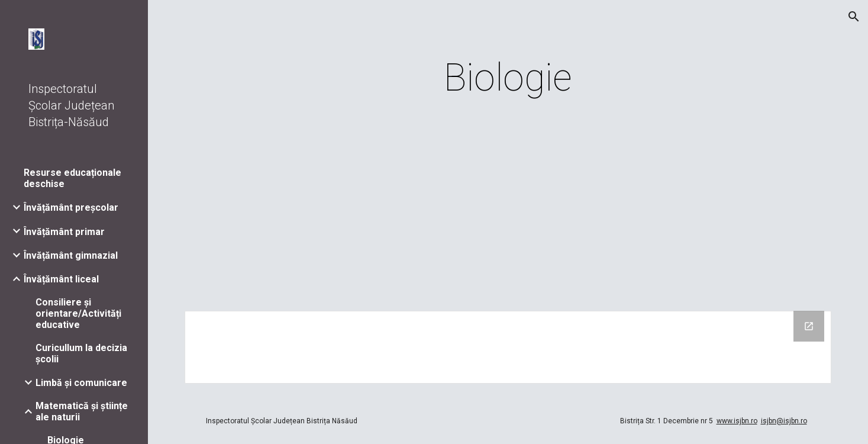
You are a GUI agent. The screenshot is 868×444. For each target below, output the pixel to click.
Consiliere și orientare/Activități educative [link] (78, 313)
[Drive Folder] (508, 347)
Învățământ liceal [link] (61, 279)
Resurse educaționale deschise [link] (72, 178)
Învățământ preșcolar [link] (71, 207)
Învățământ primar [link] (64, 232)
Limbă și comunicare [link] (81, 383)
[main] (508, 78)
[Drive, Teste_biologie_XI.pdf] (508, 209)
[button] (854, 17)
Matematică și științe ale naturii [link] (82, 411)
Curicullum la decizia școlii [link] (81, 353)
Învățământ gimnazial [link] (71, 255)
